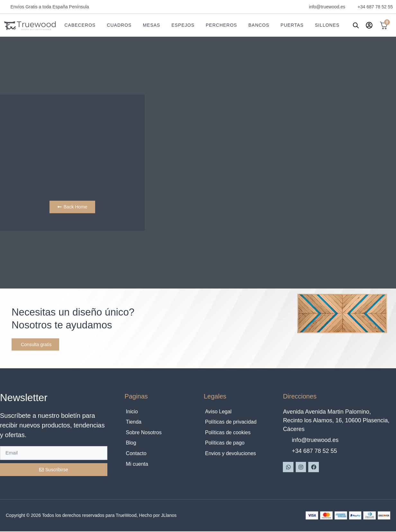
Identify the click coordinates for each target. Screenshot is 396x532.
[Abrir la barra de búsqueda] (356, 25)
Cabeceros (80, 25)
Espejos (183, 25)
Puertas (292, 25)
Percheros (221, 25)
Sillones (327, 25)
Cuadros (119, 25)
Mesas (151, 25)
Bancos (259, 25)
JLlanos (169, 516)
